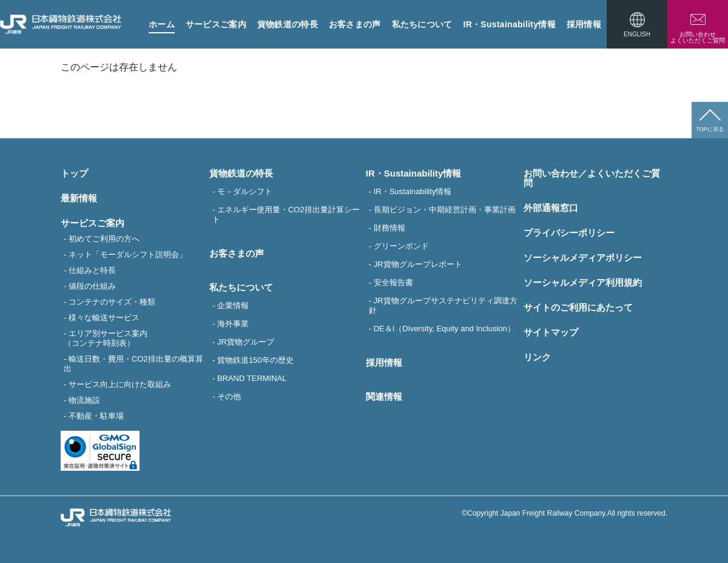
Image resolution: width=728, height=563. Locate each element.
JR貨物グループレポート (418, 264)
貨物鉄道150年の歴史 (255, 360)
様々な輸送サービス (104, 318)
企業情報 (233, 305)
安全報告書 (393, 282)
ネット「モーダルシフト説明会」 (128, 255)
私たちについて (422, 24)
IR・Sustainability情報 (510, 24)
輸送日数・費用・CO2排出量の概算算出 (133, 364)
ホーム (162, 24)
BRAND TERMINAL (252, 378)
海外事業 (233, 324)
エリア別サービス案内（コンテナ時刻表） (106, 338)
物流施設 (84, 400)
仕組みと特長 (92, 270)
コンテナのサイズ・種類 (112, 302)
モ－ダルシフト (245, 191)
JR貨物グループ (246, 342)
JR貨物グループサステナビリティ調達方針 (443, 305)
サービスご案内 (216, 24)
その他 (229, 396)
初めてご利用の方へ (104, 239)
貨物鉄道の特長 (288, 24)
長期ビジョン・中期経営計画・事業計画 (445, 210)
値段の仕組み (92, 286)
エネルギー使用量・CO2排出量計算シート (286, 214)
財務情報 (389, 228)
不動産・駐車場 (96, 416)
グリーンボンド (401, 246)
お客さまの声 (355, 24)
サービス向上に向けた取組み (120, 384)
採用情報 (584, 24)
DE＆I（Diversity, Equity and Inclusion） (444, 329)
